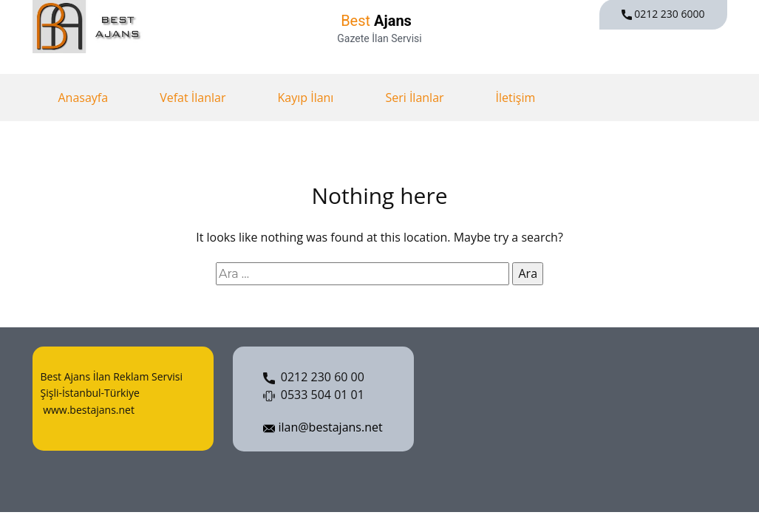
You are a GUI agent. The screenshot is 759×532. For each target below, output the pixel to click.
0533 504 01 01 (314, 395)
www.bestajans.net (88, 410)
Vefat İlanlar (193, 98)
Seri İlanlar (414, 98)
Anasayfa (84, 98)
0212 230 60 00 (314, 378)
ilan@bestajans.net (323, 428)
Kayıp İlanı (305, 98)
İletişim (516, 98)
